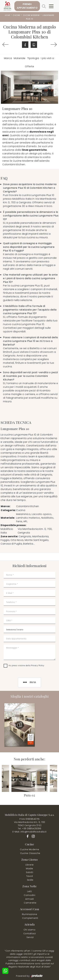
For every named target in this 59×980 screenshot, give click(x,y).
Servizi (30, 937)
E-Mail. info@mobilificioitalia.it (30, 832)
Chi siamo (30, 930)
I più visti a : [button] (48, 58)
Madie (29, 869)
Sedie (30, 880)
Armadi (29, 899)
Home (8, 15)
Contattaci (30, 933)
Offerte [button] (30, 66)
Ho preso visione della (26, 665)
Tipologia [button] (33, 58)
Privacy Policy (38, 665)
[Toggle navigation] (51, 6)
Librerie (30, 865)
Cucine (16, 15)
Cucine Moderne (31, 15)
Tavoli (30, 876)
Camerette (30, 903)
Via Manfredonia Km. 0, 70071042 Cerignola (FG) (30, 824)
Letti (29, 891)
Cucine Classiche (30, 853)
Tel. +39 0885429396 (30, 829)
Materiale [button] (20, 58)
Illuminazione (30, 914)
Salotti (30, 872)
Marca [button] (8, 58)
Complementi (30, 918)
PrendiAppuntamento (27, 6)
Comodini (29, 895)
